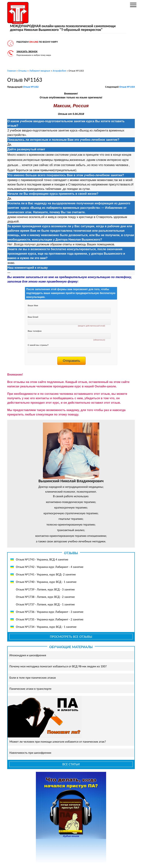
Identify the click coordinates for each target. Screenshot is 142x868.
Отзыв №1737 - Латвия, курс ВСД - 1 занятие (45, 604)
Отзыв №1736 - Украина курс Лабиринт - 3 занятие (50, 612)
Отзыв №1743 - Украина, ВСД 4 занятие (42, 559)
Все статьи (71, 764)
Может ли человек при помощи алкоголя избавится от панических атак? (58, 742)
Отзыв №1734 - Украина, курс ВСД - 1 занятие (46, 627)
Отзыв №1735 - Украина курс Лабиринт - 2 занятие (50, 619)
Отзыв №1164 (127, 87)
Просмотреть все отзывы (71, 637)
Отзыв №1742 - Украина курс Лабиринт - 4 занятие (50, 567)
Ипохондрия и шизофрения (28, 655)
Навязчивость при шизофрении (30, 753)
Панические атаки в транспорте (30, 689)
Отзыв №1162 (31, 87)
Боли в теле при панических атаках (33, 678)
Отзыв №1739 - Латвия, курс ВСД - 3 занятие (45, 589)
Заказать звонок (27, 51)
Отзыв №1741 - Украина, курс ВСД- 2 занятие (46, 574)
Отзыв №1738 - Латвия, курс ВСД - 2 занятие (45, 597)
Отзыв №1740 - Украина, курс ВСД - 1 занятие (46, 582)
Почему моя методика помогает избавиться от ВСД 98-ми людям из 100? (58, 666)
